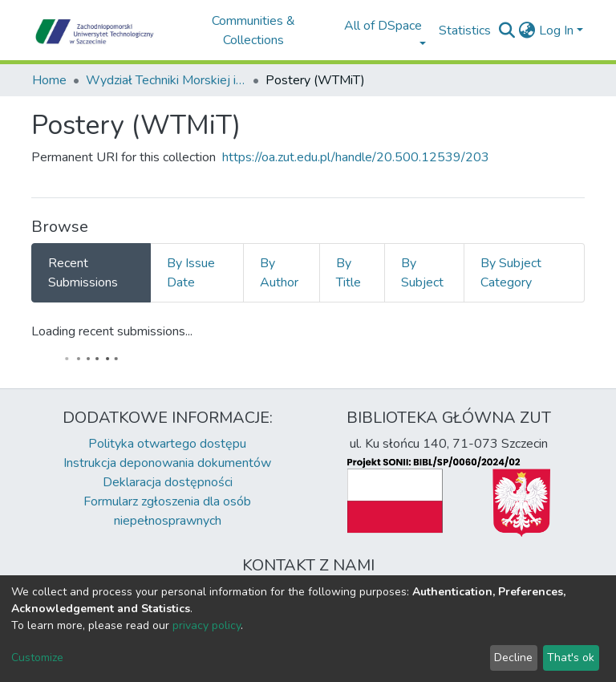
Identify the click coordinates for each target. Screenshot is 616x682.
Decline (513, 658)
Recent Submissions (83, 273)
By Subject (422, 273)
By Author (279, 273)
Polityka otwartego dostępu (167, 444)
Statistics (465, 30)
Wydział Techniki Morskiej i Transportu (166, 80)
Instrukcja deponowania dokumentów (167, 463)
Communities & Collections (253, 30)
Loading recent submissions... (112, 331)
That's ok (571, 658)
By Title (349, 273)
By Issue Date (191, 273)
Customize (37, 658)
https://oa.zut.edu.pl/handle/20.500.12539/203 (356, 157)
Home (49, 80)
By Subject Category (511, 273)
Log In (556, 30)
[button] (527, 30)
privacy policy (207, 625)
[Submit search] (507, 30)
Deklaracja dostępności (168, 482)
